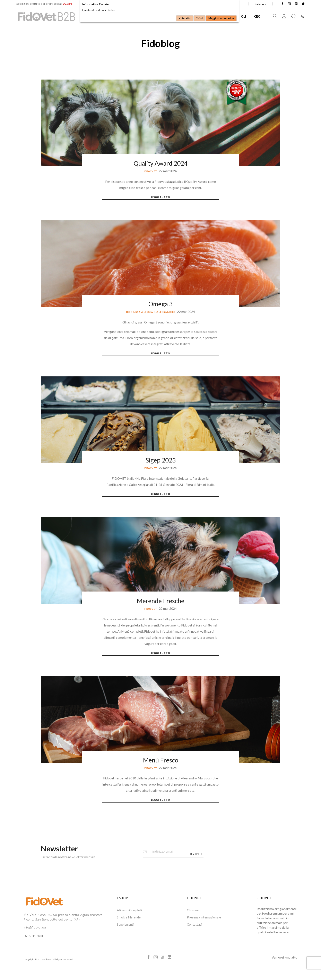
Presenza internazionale (204, 917)
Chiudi (199, 18)
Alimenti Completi (129, 910)
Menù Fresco (161, 760)
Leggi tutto (161, 197)
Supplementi (125, 924)
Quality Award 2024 (161, 163)
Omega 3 (160, 304)
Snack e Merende (129, 917)
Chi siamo (194, 910)
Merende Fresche (161, 601)
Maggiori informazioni (221, 18)
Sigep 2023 (161, 460)
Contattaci (194, 924)
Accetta (186, 18)
